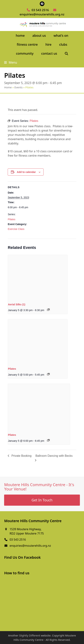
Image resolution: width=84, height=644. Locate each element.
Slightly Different (30, 635)
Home (8, 87)
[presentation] (38, 277)
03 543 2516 (40, 10)
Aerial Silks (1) (17, 304)
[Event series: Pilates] (48, 374)
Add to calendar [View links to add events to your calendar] (26, 172)
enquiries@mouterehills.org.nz (42, 14)
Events (19, 87)
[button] (66, 54)
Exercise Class (16, 229)
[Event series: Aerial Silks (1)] (48, 310)
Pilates (11, 219)
